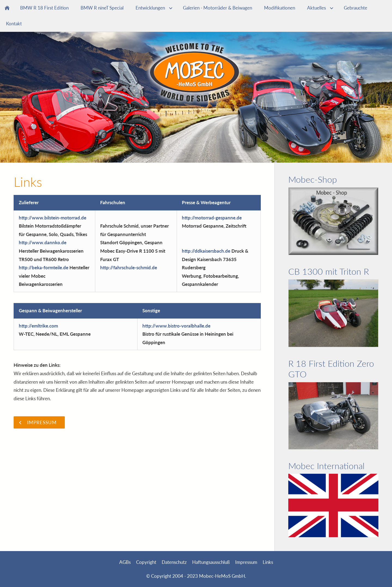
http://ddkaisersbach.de (206, 251)
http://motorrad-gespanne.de (212, 218)
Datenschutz (174, 562)
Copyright (146, 562)
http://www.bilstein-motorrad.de (53, 218)
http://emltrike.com (38, 326)
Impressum (246, 562)
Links (268, 562)
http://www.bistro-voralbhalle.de (176, 326)
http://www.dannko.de (43, 242)
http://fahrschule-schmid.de (129, 267)
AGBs (125, 562)
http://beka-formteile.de (44, 267)
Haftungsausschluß (211, 562)
